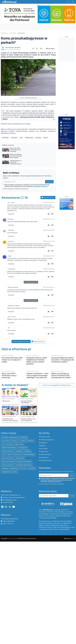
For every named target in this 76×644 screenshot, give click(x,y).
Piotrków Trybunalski (10, 523)
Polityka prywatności (47, 525)
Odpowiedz (11, 243)
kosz (21, 138)
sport (10, 540)
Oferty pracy (44, 537)
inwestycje (18, 540)
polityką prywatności (41, 215)
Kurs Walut (44, 534)
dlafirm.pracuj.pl (46, 540)
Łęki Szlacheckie (8, 543)
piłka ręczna (23, 533)
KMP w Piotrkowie (8, 547)
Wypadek (30, 526)
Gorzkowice (20, 543)
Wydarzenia (13, 33)
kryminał (5, 554)
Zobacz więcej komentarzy (21, 370)
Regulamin (44, 528)
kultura (23, 554)
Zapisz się (49, 211)
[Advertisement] (28, 157)
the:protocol (44, 543)
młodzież (32, 554)
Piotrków (5, 138)
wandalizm (29, 138)
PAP (3, 529)
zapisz (72, 561)
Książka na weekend (24, 547)
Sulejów (22, 526)
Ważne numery (45, 522)
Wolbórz (19, 536)
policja (15, 526)
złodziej (38, 138)
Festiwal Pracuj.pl (46, 546)
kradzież (14, 138)
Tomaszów (6, 557)
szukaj (72, 581)
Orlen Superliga (8, 550)
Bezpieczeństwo (8, 536)
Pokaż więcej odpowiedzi (31, 311)
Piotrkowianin (29, 540)
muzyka (14, 557)
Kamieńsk (28, 536)
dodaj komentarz (48, 226)
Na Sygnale (6, 526)
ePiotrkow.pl (4, 33)
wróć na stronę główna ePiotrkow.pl (57, 414)
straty (45, 138)
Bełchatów (19, 529)
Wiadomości (21, 33)
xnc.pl (73, 624)
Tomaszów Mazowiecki (24, 550)
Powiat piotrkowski (9, 533)
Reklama (43, 531)
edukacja (10, 529)
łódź (4, 540)
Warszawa (14, 554)
